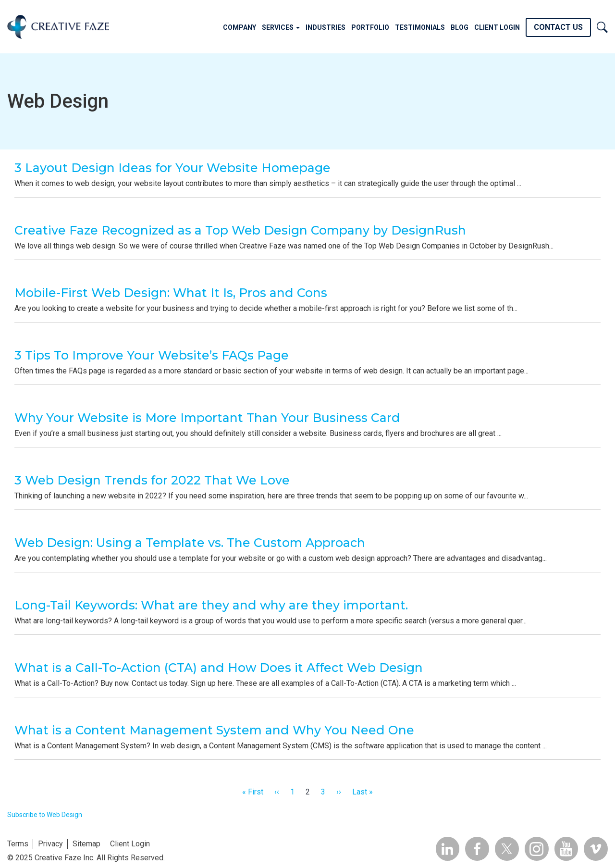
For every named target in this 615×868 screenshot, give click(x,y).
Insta (536, 849)
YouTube (566, 849)
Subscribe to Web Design (45, 815)
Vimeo (596, 849)
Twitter (506, 849)
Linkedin (447, 849)
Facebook (477, 849)
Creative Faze (58, 27)
